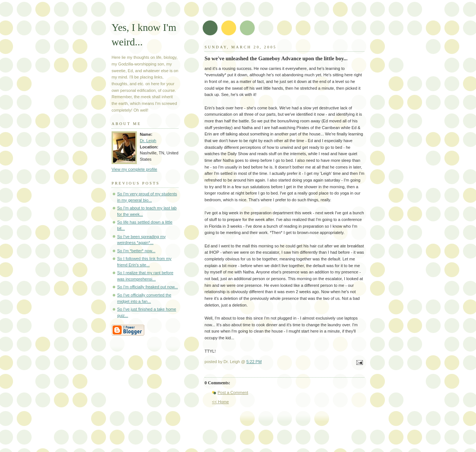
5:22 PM (254, 362)
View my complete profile (134, 169)
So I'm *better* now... (136, 251)
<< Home (220, 402)
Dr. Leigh (148, 141)
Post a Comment (233, 392)
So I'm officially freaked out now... (147, 287)
